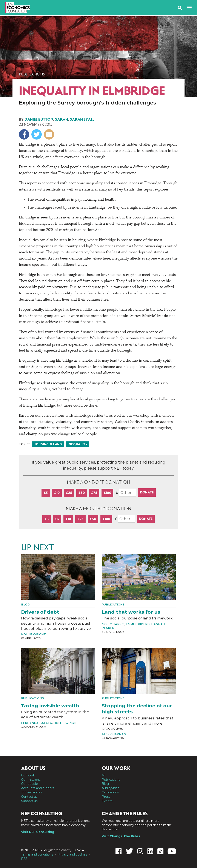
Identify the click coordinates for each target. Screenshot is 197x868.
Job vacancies (32, 792)
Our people (29, 784)
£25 (69, 493)
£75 (94, 493)
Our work (28, 775)
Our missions (31, 780)
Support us (29, 801)
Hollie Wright (33, 634)
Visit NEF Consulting (38, 832)
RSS (24, 859)
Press (106, 797)
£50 (82, 493)
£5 (46, 493)
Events (107, 801)
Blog (25, 604)
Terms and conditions (37, 854)
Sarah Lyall (82, 119)
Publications (32, 74)
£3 (47, 519)
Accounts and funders (38, 788)
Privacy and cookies (72, 854)
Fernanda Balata (37, 723)
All (103, 775)
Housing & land (48, 444)
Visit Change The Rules (121, 836)
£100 (107, 493)
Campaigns (110, 792)
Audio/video (111, 788)
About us (33, 768)
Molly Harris (113, 624)
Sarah (62, 119)
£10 (57, 493)
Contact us (29, 797)
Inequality (78, 444)
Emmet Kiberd (138, 624)
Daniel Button (39, 119)
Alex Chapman (114, 734)
